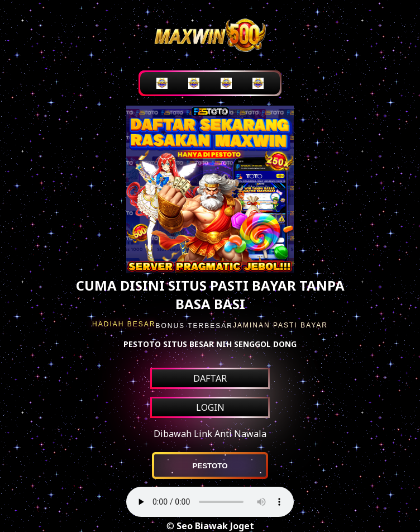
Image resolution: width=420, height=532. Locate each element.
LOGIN (210, 407)
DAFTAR (210, 378)
